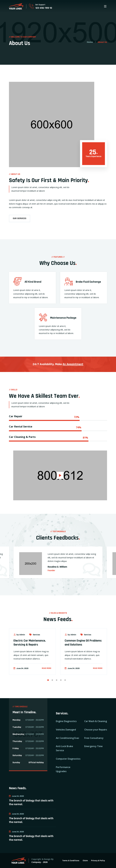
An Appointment (73, 364)
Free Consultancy (94, 738)
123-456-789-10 (44, 8)
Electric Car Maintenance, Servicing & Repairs (30, 643)
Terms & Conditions (71, 861)
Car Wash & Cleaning (96, 721)
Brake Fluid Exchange (88, 282)
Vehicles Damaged (66, 730)
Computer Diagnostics (68, 759)
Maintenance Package (63, 318)
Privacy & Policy (98, 861)
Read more (47, 668)
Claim (85, 861)
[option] (58, 566)
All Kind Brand (33, 282)
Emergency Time (93, 746)
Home (90, 42)
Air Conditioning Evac (68, 738)
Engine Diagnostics (66, 721)
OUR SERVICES (20, 218)
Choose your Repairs (96, 730)
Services (35, 635)
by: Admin (19, 635)
